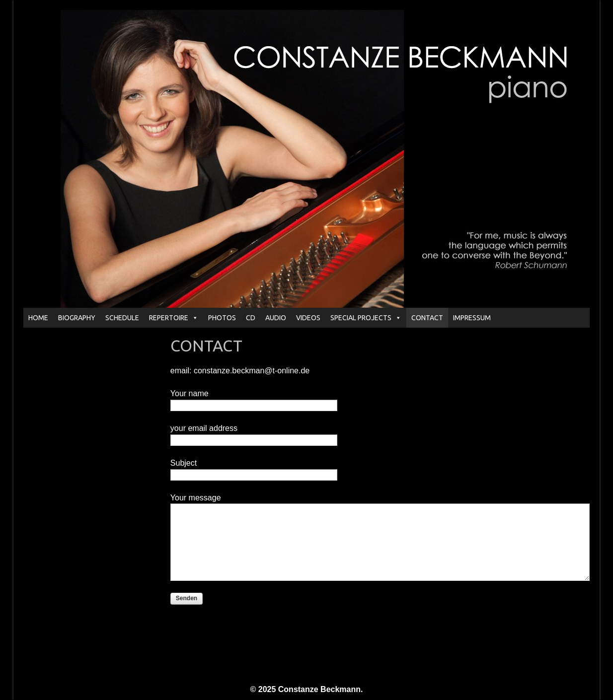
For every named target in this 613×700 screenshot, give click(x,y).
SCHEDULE (122, 318)
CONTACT (427, 318)
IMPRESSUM (472, 318)
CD (251, 318)
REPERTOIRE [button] (174, 318)
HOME (38, 318)
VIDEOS (308, 318)
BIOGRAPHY (77, 318)
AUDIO (276, 318)
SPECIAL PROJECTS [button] (366, 318)
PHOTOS (222, 318)
